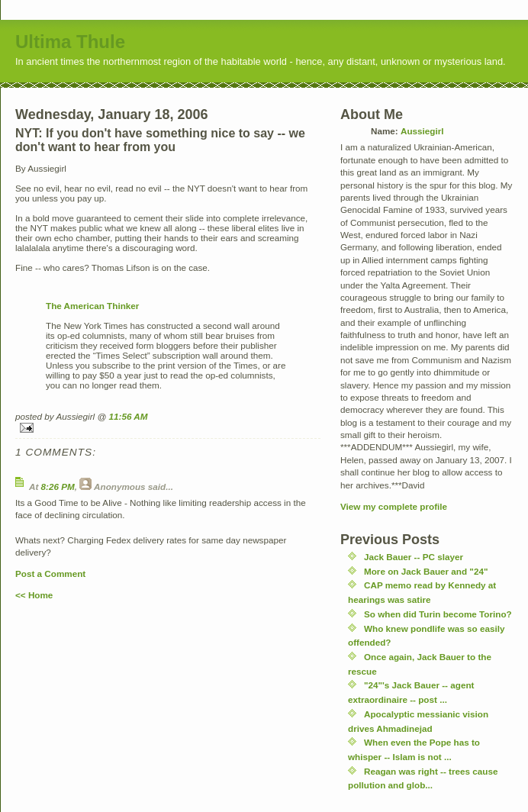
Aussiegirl (422, 131)
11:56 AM (129, 416)
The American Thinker (92, 306)
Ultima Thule (70, 42)
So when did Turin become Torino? (438, 614)
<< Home (34, 595)
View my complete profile (394, 506)
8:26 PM (58, 487)
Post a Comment (50, 574)
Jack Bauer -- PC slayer (414, 557)
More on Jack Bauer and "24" (426, 571)
